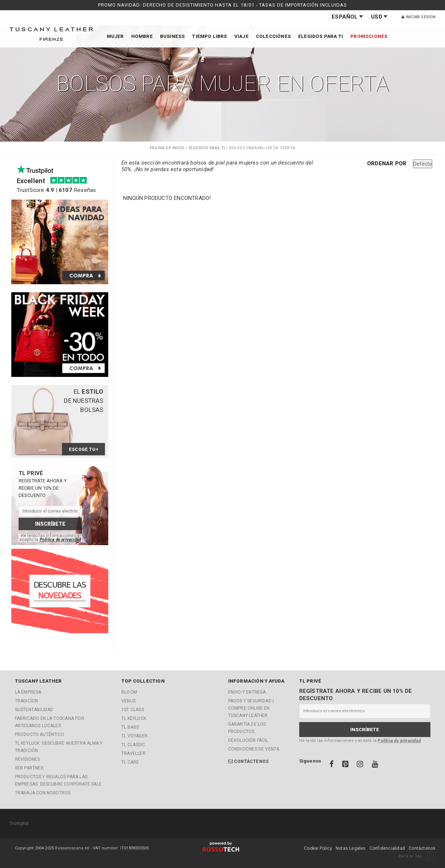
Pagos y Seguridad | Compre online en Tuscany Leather (251, 708)
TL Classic (133, 745)
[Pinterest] (346, 765)
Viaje (241, 36)
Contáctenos (251, 761)
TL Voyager (134, 736)
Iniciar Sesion (419, 17)
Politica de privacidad (60, 540)
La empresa (28, 692)
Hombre (142, 36)
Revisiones (28, 759)
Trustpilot (19, 823)
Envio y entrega (247, 692)
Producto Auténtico (40, 734)
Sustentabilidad (34, 710)
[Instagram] (360, 765)
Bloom (129, 692)
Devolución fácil (248, 740)
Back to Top (417, 856)
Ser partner (29, 768)
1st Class (133, 710)
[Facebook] (332, 765)
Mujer (115, 36)
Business (173, 36)
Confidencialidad (387, 848)
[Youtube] (375, 765)
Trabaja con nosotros (43, 793)
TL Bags (130, 727)
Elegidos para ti (321, 36)
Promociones (369, 36)
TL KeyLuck (134, 718)
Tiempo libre (209, 36)
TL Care (130, 762)
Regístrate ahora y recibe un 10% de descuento (356, 695)
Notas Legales (351, 848)
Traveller (133, 753)
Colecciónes (273, 36)
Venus (128, 701)
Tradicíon (27, 701)
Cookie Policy (318, 848)
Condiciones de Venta (254, 749)
